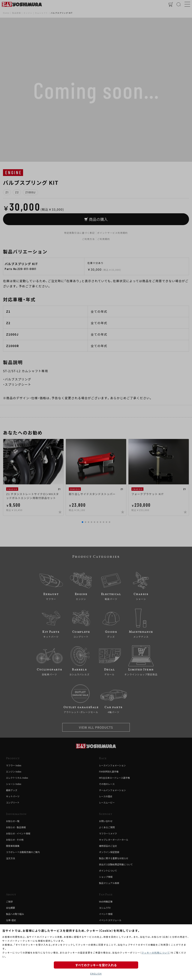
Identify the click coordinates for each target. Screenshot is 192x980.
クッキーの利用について (156, 953)
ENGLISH (96, 974)
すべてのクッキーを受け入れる (96, 965)
